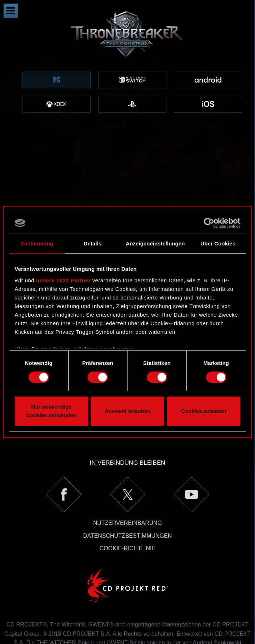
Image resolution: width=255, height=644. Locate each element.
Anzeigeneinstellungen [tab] (155, 243)
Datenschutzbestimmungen (128, 484)
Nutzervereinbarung (128, 471)
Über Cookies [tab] (218, 243)
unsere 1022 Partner (63, 280)
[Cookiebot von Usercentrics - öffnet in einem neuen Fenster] (209, 223)
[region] (127, 71)
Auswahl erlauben (127, 411)
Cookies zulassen (204, 411)
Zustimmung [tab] (37, 243)
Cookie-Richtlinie (127, 496)
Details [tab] (92, 243)
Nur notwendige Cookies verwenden (51, 411)
